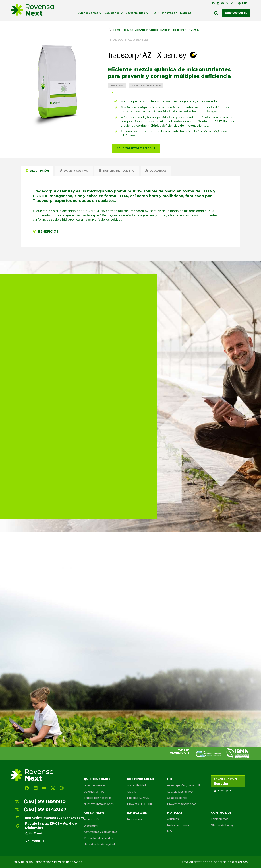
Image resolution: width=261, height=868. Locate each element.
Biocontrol (91, 826)
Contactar (221, 813)
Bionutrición (92, 820)
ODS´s (131, 792)
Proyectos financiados (182, 804)
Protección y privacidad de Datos (59, 862)
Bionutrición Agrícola (147, 30)
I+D (170, 779)
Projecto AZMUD (138, 798)
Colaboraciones (177, 798)
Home (117, 30)
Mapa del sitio (23, 862)
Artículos (173, 819)
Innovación (137, 813)
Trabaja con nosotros (98, 798)
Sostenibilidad (141, 779)
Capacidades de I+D (180, 792)
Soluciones (94, 813)
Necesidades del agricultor (101, 844)
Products (128, 30)
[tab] (37, 171)
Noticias (175, 813)
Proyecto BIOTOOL (140, 804)
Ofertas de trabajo (223, 825)
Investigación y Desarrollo (184, 785)
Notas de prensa (178, 825)
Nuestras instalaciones (99, 804)
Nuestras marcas (95, 785)
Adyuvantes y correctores (101, 832)
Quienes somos (97, 779)
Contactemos (220, 819)
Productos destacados (98, 838)
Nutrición (165, 30)
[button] (216, 13)
